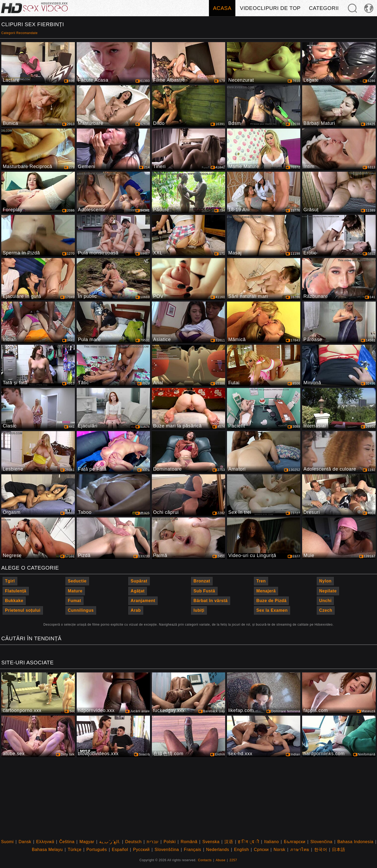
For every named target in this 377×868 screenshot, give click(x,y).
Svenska (211, 842)
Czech (326, 610)
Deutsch (133, 842)
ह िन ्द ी (249, 842)
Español (120, 850)
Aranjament (143, 601)
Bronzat (202, 581)
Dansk (25, 842)
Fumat (74, 601)
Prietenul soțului (23, 610)
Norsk (279, 850)
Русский (141, 850)
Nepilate (328, 591)
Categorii (324, 8)
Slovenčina (321, 842)
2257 (233, 860)
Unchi (325, 601)
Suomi (7, 842)
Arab (136, 610)
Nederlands (218, 850)
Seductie (77, 581)
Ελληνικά (45, 842)
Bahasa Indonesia (356, 842)
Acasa (222, 8)
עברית (153, 842)
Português (97, 850)
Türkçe (75, 850)
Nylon (325, 581)
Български (295, 842)
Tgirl (10, 581)
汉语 (229, 842)
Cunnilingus (81, 610)
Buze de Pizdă (271, 601)
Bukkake (14, 601)
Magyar (87, 842)
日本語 (339, 850)
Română (189, 842)
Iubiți (199, 610)
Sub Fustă (204, 591)
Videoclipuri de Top (270, 8)
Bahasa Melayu (47, 850)
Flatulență (16, 591)
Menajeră (266, 591)
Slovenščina (167, 850)
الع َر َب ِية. (110, 842)
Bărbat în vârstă (211, 601)
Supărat (139, 581)
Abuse (221, 860)
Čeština (67, 842)
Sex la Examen (272, 610)
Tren (261, 581)
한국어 (321, 850)
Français (192, 850)
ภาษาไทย (300, 850)
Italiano (271, 842)
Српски (261, 850)
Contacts (205, 860)
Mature (75, 591)
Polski (170, 842)
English (242, 850)
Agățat (138, 591)
